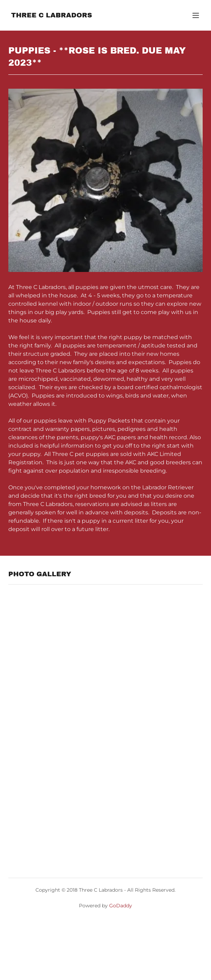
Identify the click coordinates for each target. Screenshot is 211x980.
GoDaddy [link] (121, 906)
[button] (196, 15)
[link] (52, 15)
